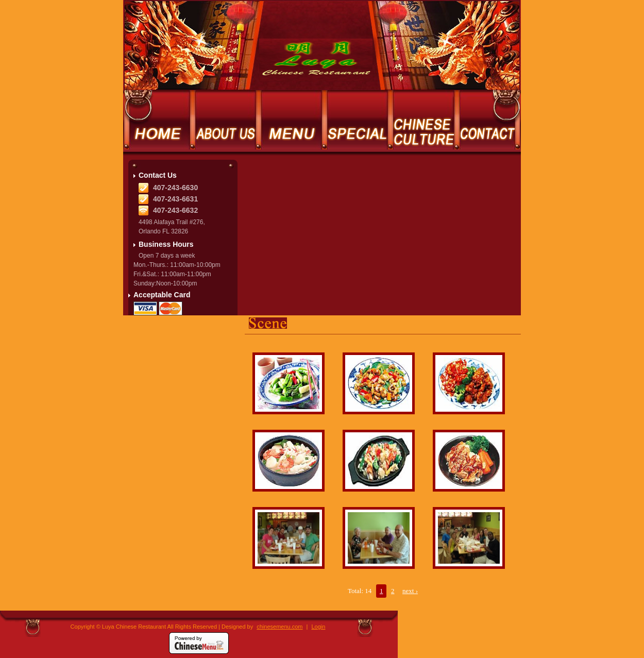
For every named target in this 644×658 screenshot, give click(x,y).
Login (319, 627)
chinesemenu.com (279, 627)
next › (410, 591)
